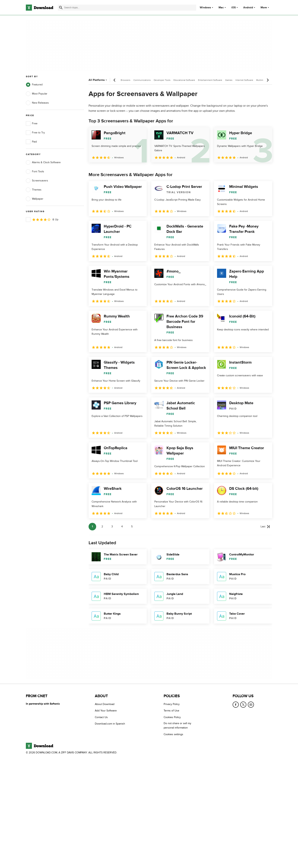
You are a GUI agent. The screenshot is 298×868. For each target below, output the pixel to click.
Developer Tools (162, 80)
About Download (105, 704)
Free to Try (35, 133)
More (265, 7)
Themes (34, 190)
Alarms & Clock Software (43, 162)
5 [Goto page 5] (132, 527)
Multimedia (262, 80)
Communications (142, 80)
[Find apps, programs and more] (127, 8)
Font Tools (35, 172)
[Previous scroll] (115, 80)
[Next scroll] (268, 80)
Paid (31, 142)
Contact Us (101, 717)
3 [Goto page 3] (112, 527)
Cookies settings (173, 734)
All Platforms (98, 80)
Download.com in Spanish (110, 724)
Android (248, 8)
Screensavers (37, 181)
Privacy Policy (172, 704)
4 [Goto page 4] (122, 527)
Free (32, 124)
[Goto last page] (265, 527)
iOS (233, 8)
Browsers (126, 80)
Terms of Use (171, 711)
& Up (42, 220)
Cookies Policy (172, 717)
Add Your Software (106, 711)
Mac (221, 8)
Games (229, 80)
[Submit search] (61, 8)
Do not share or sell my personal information (177, 725)
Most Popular (37, 94)
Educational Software (184, 80)
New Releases (37, 103)
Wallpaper (35, 199)
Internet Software (244, 80)
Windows (205, 8)
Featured (34, 85)
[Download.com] (40, 8)
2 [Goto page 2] (102, 527)
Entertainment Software (210, 80)
